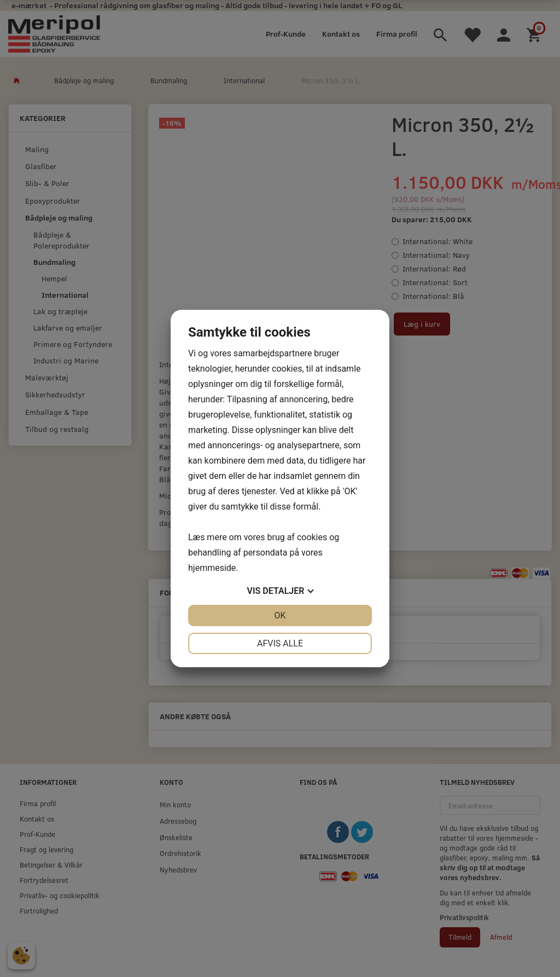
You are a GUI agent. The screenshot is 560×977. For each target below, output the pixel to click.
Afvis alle (280, 643)
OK (280, 615)
